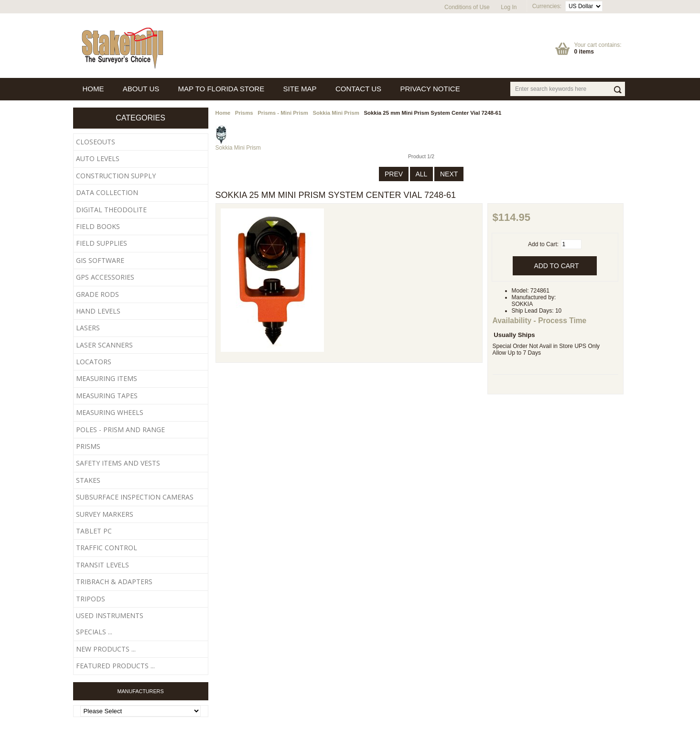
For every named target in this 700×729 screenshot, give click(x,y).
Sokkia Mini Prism (336, 113)
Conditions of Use (467, 7)
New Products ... (106, 649)
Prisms (244, 113)
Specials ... (94, 632)
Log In (509, 7)
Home (223, 113)
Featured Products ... (115, 666)
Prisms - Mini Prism (283, 113)
